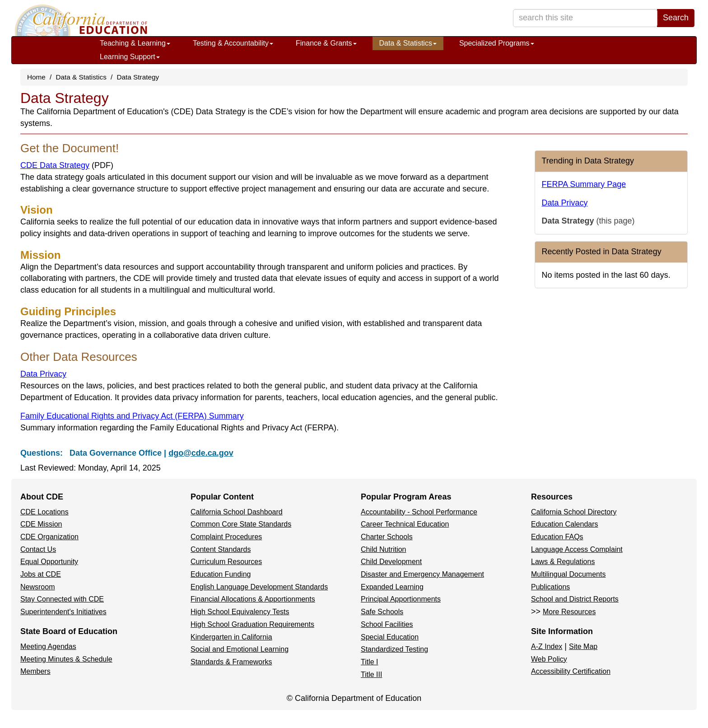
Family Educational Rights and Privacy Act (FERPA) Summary (132, 416)
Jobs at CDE (41, 574)
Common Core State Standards (241, 524)
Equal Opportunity (49, 562)
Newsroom (37, 587)
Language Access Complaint (577, 549)
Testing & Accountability (233, 43)
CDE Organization (49, 537)
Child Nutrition (383, 549)
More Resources (569, 612)
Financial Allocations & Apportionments (253, 599)
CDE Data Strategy (67, 165)
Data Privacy (43, 374)
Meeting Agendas (48, 646)
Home (36, 77)
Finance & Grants (326, 43)
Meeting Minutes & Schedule (66, 659)
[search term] (585, 18)
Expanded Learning (392, 587)
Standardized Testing (394, 649)
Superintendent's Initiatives (63, 612)
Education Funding (221, 574)
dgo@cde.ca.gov (201, 453)
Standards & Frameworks (231, 662)
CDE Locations (44, 512)
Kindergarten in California (231, 637)
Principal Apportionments (401, 599)
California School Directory (574, 512)
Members (35, 671)
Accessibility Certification (571, 671)
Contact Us (38, 549)
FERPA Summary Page (584, 184)
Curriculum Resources (226, 562)
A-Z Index (547, 646)
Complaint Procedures (226, 537)
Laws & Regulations (563, 562)
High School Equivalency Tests (240, 612)
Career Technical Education (405, 524)
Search (676, 18)
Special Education (390, 637)
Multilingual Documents (568, 574)
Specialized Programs (497, 43)
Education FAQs (557, 537)
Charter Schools (387, 537)
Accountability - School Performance (419, 512)
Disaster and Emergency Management (422, 574)
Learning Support (130, 57)
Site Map (583, 646)
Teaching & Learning (135, 43)
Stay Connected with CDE (62, 599)
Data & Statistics (408, 43)
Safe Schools (382, 612)
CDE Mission (41, 524)
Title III (371, 674)
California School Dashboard (237, 512)
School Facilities (387, 624)
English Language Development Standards (259, 587)
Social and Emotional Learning (240, 649)
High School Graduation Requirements (252, 624)
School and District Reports (575, 599)
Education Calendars (565, 524)
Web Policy (549, 659)
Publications (550, 587)
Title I (370, 662)
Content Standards (221, 549)
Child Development (391, 562)
